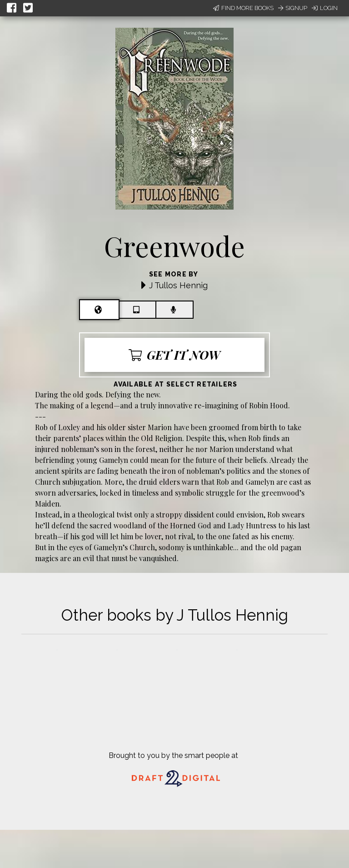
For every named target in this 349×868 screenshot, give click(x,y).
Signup (293, 8)
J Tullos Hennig (178, 285)
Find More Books (243, 8)
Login (325, 8)
